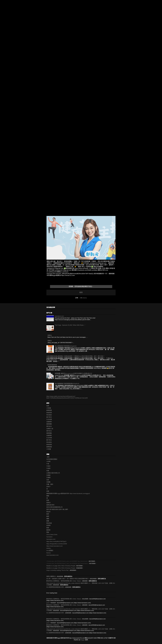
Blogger (82, 640)
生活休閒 (49, 419)
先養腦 (48, 477)
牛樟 (48, 464)
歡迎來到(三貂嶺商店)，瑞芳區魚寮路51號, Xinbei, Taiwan (64, 581)
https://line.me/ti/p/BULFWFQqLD (56, 541)
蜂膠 (48, 516)
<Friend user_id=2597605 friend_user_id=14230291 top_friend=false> (67, 563)
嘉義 (48, 521)
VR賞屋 (49, 408)
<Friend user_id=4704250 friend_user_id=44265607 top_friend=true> (67, 561)
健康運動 (49, 424)
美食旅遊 (49, 413)
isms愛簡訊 (50, 551)
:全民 (48, 457)
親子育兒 (49, 417)
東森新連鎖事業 (52, 365)
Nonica (48, 553)
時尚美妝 (49, 415)
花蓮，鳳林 (50, 484)
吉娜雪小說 (50, 429)
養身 (48, 528)
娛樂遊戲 (49, 410)
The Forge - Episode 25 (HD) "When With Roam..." (70, 325)
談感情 (48, 525)
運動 (48, 519)
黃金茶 (48, 512)
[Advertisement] (62, 14)
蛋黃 (48, 500)
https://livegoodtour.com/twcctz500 (57, 544)
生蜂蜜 (48, 475)
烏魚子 (48, 487)
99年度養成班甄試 (52, 459)
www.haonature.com (52, 555)
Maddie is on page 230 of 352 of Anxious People (61, 566)
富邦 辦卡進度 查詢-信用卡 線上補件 (57, 509)
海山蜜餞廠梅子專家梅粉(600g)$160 (66, 346)
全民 (48, 480)
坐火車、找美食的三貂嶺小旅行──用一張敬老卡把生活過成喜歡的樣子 (67, 579)
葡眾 (48, 514)
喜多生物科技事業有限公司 (54, 507)
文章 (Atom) (83, 298)
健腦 (48, 496)
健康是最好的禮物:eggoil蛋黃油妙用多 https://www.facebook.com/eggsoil (68, 494)
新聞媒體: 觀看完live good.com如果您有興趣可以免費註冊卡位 (73, 373)
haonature (49, 537)
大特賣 (48, 461)
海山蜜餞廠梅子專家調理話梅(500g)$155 (67, 384)
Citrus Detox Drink (52, 535)
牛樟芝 (48, 466)
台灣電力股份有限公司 (53, 473)
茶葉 (48, 491)
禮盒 (48, 532)
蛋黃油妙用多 (50, 505)
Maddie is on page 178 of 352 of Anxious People (61, 568)
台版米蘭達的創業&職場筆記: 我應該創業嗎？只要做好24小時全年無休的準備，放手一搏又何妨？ (75, 356)
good (48, 603)
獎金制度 (49, 523)
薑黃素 (48, 530)
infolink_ (49, 548)
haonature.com (59, 316)
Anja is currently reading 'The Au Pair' (58, 570)
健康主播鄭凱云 (51, 576)
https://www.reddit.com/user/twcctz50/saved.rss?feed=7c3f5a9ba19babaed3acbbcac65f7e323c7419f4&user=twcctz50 (67, 397)
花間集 (48, 482)
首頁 (81, 292)
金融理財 (49, 422)
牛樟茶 (48, 468)
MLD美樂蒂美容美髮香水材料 (55, 587)
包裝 (48, 471)
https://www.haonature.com (54, 546)
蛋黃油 (50, 335)
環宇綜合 (49, 426)
